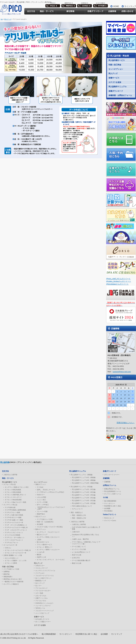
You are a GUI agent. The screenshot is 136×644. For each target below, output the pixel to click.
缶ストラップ (40, 583)
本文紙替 (40, 524)
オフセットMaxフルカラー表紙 (15, 502)
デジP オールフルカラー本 (14, 522)
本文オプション (41, 516)
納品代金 (7, 574)
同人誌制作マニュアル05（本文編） (84, 500)
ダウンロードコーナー (112, 475)
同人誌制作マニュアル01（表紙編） (84, 477)
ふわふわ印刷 (41, 497)
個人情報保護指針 (110, 501)
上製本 (39, 540)
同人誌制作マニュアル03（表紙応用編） (86, 483)
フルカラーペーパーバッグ (45, 611)
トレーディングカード (43, 606)
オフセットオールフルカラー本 (16, 553)
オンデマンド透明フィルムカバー (48, 550)
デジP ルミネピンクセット (14, 532)
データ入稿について (79, 547)
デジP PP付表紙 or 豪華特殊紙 (15, 510)
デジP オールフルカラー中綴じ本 (16, 527)
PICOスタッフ (109, 518)
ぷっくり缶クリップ (42, 613)
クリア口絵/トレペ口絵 (11, 569)
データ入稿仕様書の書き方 (81, 560)
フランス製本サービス (44, 545)
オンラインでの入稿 (79, 549)
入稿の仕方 (76, 532)
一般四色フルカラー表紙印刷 (13, 582)
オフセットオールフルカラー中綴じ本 (18, 550)
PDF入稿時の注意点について (82, 506)
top (2, 19)
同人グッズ (8, 19)
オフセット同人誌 (10, 484)
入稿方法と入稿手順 (10, 475)
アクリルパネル (41, 601)
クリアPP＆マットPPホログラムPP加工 (51, 492)
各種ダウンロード (116, 91)
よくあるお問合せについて (81, 552)
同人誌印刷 (5, 462)
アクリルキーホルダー (43, 591)
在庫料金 (7, 572)
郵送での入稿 (77, 563)
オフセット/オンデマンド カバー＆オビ (51, 560)
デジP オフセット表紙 (12, 512)
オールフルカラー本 (10, 545)
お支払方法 (76, 558)
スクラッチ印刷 (42, 502)
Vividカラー (41, 495)
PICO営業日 (108, 511)
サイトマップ (130, 6)
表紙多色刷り (8, 577)
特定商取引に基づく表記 (113, 506)
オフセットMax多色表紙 (13, 500)
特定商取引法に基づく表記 (86, 634)
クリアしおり (40, 573)
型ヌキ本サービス (43, 542)
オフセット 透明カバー (45, 547)
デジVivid (40, 487)
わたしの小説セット (12, 558)
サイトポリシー (110, 503)
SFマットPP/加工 (43, 505)
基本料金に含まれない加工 (13, 579)
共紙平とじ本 (41, 557)
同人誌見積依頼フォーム (113, 491)
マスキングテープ (41, 568)
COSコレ (8, 548)
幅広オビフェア (42, 535)
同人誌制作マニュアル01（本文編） (84, 489)
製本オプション (41, 529)
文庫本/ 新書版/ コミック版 (13, 555)
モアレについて (77, 509)
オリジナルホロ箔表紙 (12, 535)
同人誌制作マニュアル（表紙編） (82, 475)
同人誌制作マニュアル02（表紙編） (84, 480)
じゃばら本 (41, 552)
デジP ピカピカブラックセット (16, 530)
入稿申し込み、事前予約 (80, 539)
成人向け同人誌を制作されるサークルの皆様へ (19, 634)
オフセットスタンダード (13, 497)
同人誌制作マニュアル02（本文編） (84, 492)
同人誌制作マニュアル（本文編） (82, 487)
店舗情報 (107, 482)
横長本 (39, 555)
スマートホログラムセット (14, 540)
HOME (116, 6)
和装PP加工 (41, 514)
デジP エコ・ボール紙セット (15, 537)
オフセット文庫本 (11, 563)
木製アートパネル (41, 598)
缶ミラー (38, 586)
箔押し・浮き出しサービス (46, 490)
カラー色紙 (39, 593)
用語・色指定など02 (79, 518)
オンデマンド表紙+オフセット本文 (17, 487)
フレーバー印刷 (42, 511)
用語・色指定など (77, 512)
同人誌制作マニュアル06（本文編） (84, 503)
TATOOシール (40, 608)
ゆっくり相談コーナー (43, 622)
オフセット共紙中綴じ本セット (16, 495)
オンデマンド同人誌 (10, 505)
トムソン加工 (41, 500)
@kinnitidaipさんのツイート (117, 284)
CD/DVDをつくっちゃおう (44, 603)
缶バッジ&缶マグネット (44, 578)
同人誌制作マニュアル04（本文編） (84, 498)
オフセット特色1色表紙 (13, 492)
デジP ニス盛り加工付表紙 (14, 515)
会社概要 (107, 508)
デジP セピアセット (12, 542)
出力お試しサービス (42, 619)
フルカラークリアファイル (45, 576)
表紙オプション (41, 484)
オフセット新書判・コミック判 (16, 561)
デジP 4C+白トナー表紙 (13, 517)
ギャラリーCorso (110, 521)
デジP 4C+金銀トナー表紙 (14, 520)
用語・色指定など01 (79, 515)
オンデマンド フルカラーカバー (48, 532)
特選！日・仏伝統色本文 (45, 522)
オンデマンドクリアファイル (45, 571)
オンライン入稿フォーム (113, 494)
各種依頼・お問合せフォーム (120, 95)
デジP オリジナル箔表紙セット (16, 525)
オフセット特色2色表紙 (13, 490)
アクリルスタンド (41, 588)
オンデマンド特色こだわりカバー (48, 537)
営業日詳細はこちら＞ (126, 423)
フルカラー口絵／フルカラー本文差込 (50, 527)
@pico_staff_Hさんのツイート (118, 279)
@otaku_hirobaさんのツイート (119, 281)
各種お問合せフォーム (112, 489)
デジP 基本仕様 (10, 507)
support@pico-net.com (122, 372)
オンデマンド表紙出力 (11, 584)
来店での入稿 (77, 555)
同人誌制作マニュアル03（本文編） (84, 495)
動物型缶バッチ (41, 581)
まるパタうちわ (41, 596)
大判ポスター (40, 566)
